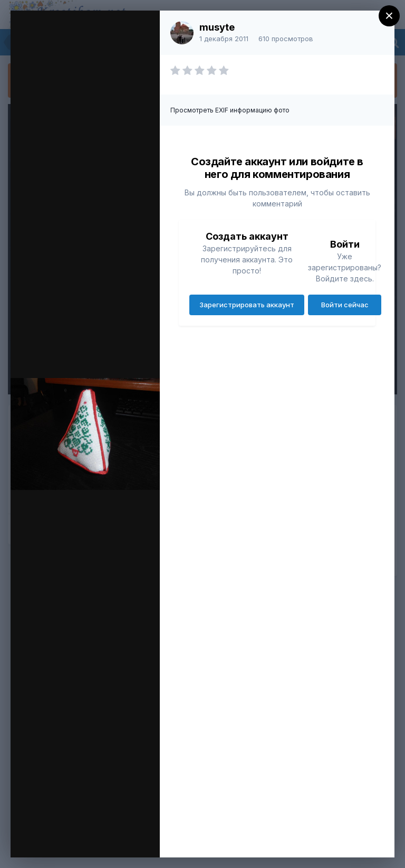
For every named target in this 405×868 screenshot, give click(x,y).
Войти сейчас (345, 305)
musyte (217, 27)
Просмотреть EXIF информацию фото (230, 110)
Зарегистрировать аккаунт (247, 305)
